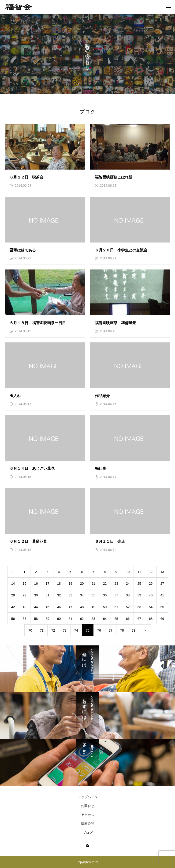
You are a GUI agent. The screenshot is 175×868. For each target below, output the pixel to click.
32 (59, 595)
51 (116, 607)
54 (151, 607)
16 (36, 584)
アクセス (88, 815)
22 (105, 584)
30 (36, 595)
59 (48, 619)
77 (111, 630)
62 (82, 619)
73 (65, 630)
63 (93, 619)
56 (13, 619)
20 (82, 584)
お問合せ (88, 806)
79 (134, 630)
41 (162, 595)
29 (25, 595)
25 (139, 584)
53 (139, 607)
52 (128, 607)
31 (48, 595)
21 (93, 584)
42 (13, 607)
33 (71, 595)
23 (116, 584)
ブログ (88, 833)
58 (36, 619)
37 (116, 595)
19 (71, 584)
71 (42, 630)
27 (162, 584)
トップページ (88, 797)
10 (128, 572)
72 (53, 630)
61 (71, 619)
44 (36, 607)
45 (48, 607)
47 (71, 607)
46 (59, 607)
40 (151, 595)
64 (105, 619)
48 (82, 607)
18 (59, 584)
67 (139, 619)
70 (30, 630)
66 (128, 619)
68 (151, 619)
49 (93, 607)
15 (25, 584)
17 (48, 584)
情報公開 (88, 824)
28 (13, 595)
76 (99, 630)
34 (82, 595)
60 (59, 619)
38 (128, 595)
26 (151, 584)
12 (151, 572)
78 (122, 630)
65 (116, 619)
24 (128, 584)
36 (105, 595)
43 (25, 607)
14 (13, 584)
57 (25, 619)
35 (93, 595)
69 (162, 619)
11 (139, 572)
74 (76, 630)
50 (105, 607)
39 (139, 595)
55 (162, 607)
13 (162, 572)
